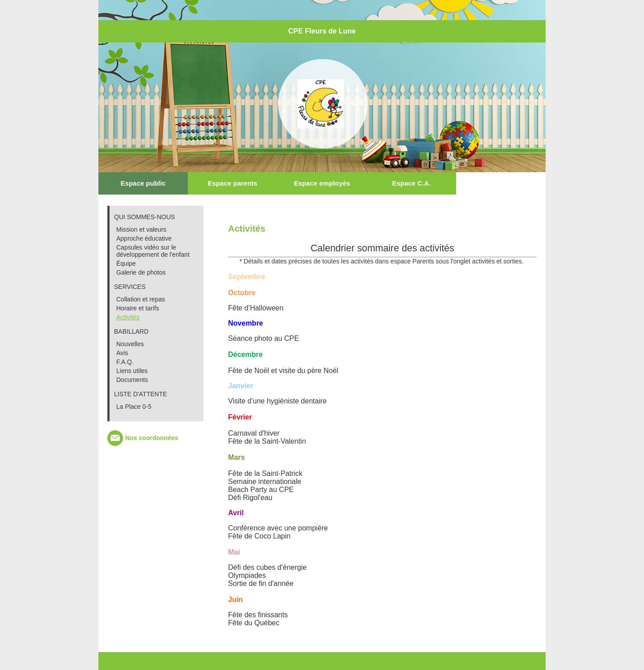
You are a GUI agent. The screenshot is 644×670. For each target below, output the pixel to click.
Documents (132, 380)
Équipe (126, 263)
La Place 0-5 (134, 407)
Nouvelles (130, 344)
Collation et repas (141, 299)
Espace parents (233, 183)
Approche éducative (144, 238)
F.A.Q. (125, 362)
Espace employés (322, 183)
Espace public (143, 183)
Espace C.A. (412, 183)
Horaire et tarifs (138, 308)
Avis (122, 353)
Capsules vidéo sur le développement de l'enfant (153, 251)
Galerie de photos (141, 272)
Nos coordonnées (152, 438)
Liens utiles (132, 371)
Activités (128, 317)
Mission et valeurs (141, 229)
